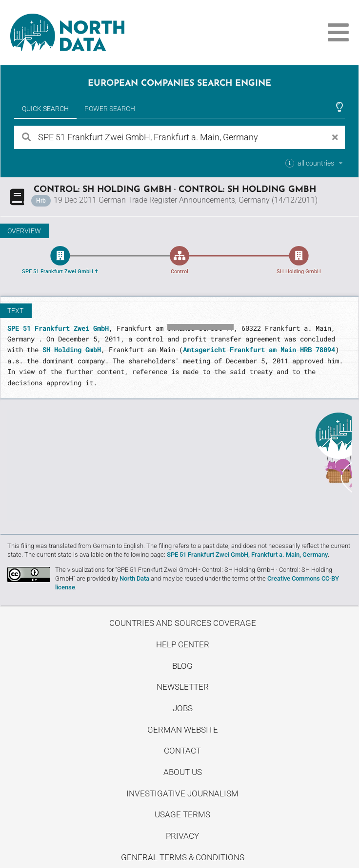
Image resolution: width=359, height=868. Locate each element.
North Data (134, 578)
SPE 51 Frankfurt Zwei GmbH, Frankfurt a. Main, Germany (247, 555)
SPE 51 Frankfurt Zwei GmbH (58, 328)
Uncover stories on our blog (179, 465)
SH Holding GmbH (72, 349)
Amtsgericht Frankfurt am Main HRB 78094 (259, 349)
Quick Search (45, 109)
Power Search (110, 109)
